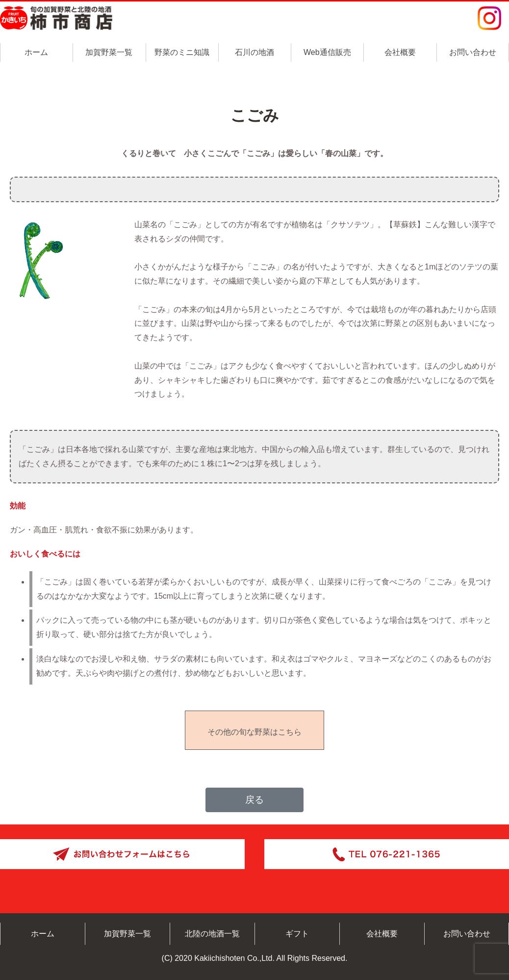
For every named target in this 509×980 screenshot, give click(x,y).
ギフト (297, 934)
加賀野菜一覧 (109, 52)
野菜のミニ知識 (182, 52)
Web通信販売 (327, 52)
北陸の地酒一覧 (212, 934)
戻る (254, 800)
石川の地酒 (254, 52)
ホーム (36, 52)
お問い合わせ (473, 52)
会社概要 (400, 52)
